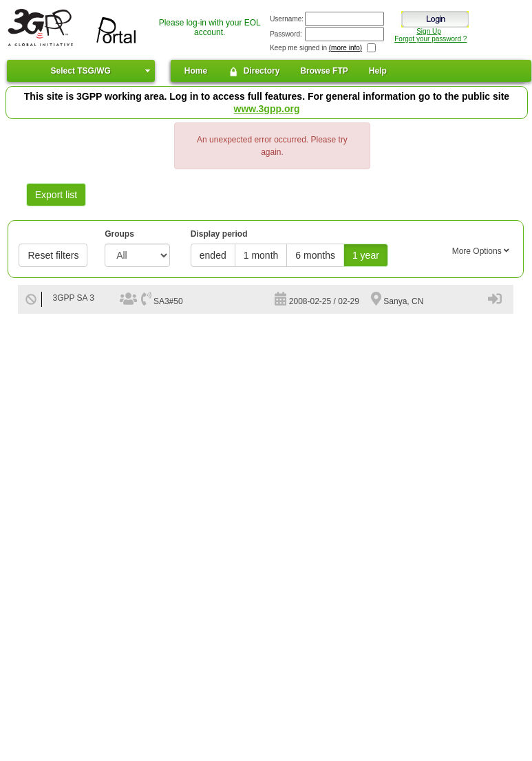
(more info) (345, 48)
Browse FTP (324, 71)
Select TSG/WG (81, 71)
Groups (119, 234)
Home (196, 71)
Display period (219, 234)
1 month (261, 255)
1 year (366, 255)
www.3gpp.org (267, 109)
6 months (315, 255)
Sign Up (429, 31)
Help (378, 71)
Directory (254, 72)
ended (213, 255)
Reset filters (53, 255)
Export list (56, 195)
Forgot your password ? (430, 39)
